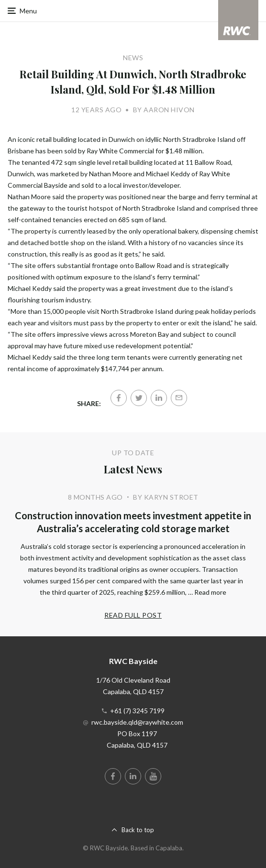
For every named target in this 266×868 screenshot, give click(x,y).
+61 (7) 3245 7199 (137, 711)
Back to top (138, 830)
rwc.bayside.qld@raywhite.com (137, 722)
